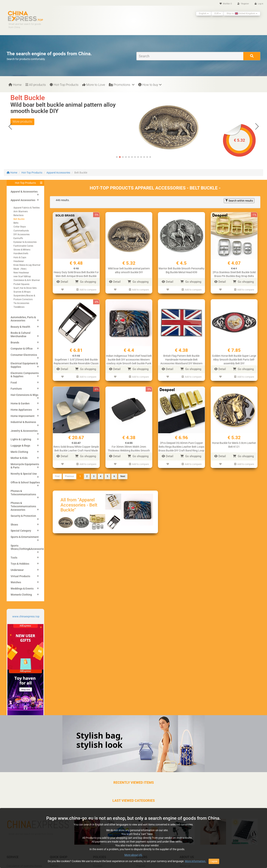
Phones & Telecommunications (23, 493)
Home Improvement (23, 416)
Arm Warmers (21, 211)
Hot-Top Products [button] (25, 183)
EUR (218, 13)
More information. (196, 861)
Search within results (239, 201)
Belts (16, 223)
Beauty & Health (20, 327)
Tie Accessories (21, 303)
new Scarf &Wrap (22, 276)
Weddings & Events (22, 589)
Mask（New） (21, 269)
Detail (62, 282)
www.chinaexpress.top (26, 616)
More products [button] (22, 128)
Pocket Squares (21, 284)
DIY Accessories (22, 234)
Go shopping (86, 282)
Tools (14, 558)
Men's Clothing (19, 452)
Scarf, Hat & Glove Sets (25, 288)
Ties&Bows (19, 307)
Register (243, 4)
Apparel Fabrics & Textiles (27, 208)
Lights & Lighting (21, 439)
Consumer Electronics (24, 355)
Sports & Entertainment (25, 537)
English (204, 13)
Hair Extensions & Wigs (24, 395)
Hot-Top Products (64, 85)
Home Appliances (21, 410)
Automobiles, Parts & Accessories (23, 319)
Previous (69, 476)
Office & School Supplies (25, 482)
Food (14, 383)
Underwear (17, 570)
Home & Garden (20, 403)
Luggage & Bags (20, 446)
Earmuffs (18, 238)
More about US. (133, 855)
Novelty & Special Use (24, 474)
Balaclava (18, 215)
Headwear (19, 261)
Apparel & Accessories (24, 192)
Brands (15, 342)
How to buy (150, 85)
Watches (16, 582)
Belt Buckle (19, 219)
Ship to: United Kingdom (242, 13)
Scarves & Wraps (22, 292)
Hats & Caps (20, 257)
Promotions (122, 85)
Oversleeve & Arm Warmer (27, 280)
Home (15, 85)
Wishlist (226, 4)
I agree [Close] (214, 861)
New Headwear (21, 273)
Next (123, 476)
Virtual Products (20, 576)
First (57, 476)
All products (36, 85)
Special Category (21, 531)
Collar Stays (20, 227)
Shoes (14, 525)
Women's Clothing (21, 595)
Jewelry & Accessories (24, 431)
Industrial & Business (23, 422)
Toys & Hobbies (20, 564)
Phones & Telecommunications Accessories (23, 506)
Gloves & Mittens (22, 250)
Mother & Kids (19, 458)
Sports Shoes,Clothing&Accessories (28, 547)
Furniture (16, 389)
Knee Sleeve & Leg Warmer (27, 265)
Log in (259, 4)
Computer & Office (22, 349)
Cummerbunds (21, 231)
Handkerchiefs (21, 253)
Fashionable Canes (23, 246)
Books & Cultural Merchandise (21, 335)
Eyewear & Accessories (25, 242)
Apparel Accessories (58, 173)
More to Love (94, 85)
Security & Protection (23, 516)
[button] (257, 126)
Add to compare (86, 290)
